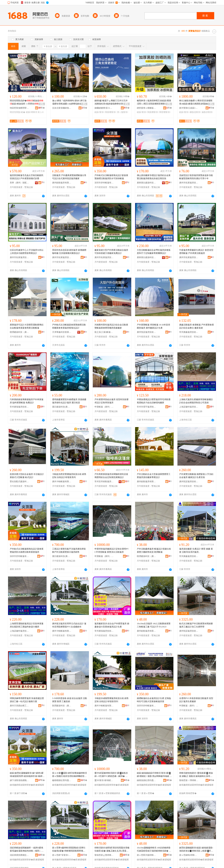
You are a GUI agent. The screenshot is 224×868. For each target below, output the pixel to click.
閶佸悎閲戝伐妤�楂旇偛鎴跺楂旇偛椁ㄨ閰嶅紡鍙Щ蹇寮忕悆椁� (27, 102)
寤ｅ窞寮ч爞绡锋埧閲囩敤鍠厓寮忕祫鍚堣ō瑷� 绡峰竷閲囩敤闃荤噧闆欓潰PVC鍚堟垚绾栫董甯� (69, 849)
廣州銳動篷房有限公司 (62, 183)
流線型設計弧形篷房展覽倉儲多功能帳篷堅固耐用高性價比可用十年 (196, 177)
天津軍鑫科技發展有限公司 (62, 332)
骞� (42, 108)
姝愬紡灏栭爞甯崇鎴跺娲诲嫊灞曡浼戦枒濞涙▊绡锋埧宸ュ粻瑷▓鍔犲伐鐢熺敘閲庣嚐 (196, 849)
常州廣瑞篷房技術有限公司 (19, 407)
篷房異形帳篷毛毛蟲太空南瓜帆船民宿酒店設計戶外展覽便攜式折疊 (27, 177)
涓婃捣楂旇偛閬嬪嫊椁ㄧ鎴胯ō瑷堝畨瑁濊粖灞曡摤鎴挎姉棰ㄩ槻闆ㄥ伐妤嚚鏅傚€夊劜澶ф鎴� (27, 849)
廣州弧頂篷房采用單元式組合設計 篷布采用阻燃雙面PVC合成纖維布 (69, 625)
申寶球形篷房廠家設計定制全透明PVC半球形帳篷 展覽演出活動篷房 (112, 550)
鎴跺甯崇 (99, 112)
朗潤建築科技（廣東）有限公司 (19, 332)
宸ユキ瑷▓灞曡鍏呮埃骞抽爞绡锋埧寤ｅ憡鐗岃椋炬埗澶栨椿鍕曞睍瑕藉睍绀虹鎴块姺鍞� (69, 775)
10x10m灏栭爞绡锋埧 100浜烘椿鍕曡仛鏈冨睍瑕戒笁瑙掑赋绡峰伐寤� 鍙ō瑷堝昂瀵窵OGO (154, 849)
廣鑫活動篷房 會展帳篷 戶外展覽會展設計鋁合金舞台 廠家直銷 (197, 326)
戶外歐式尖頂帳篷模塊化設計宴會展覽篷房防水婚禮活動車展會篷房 (27, 550)
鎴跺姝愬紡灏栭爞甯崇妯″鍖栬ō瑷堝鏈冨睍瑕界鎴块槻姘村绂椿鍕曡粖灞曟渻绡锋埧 (27, 775)
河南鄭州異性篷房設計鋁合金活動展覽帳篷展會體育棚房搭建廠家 (111, 326)
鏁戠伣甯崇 (195, 112)
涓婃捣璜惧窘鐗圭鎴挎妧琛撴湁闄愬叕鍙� (19, 855)
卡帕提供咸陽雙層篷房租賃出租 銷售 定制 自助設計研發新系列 (112, 700)
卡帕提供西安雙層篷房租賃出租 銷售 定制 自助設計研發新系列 (69, 476)
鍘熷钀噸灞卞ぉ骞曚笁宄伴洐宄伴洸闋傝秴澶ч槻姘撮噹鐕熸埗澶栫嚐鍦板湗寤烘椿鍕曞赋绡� (112, 102)
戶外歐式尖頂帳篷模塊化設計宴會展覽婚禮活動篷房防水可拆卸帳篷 (111, 177)
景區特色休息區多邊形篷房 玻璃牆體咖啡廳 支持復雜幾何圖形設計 (69, 252)
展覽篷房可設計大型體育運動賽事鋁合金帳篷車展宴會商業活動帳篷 (27, 326)
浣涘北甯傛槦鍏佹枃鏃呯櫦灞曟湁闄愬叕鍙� (62, 108)
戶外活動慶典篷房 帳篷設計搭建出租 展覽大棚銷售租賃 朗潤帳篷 (154, 550)
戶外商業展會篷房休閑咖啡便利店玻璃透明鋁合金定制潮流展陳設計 (111, 476)
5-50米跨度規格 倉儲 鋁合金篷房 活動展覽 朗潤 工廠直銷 (70, 700)
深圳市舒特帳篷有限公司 (104, 183)
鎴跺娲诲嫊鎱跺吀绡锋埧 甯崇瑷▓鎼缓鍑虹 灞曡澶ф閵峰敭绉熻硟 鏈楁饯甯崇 (154, 775)
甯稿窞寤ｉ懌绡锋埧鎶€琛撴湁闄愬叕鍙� (189, 780)
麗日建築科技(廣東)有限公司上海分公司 (62, 407)
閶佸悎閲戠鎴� (17, 112)
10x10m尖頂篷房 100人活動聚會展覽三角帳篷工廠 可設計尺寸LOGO (154, 625)
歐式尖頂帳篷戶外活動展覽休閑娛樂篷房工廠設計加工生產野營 (196, 625)
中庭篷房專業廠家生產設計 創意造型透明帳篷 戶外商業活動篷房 (196, 252)
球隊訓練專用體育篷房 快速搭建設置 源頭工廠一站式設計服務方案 (27, 700)
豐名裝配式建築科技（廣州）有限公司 (19, 482)
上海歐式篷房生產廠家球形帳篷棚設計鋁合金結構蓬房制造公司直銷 (196, 401)
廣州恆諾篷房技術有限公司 (146, 332)
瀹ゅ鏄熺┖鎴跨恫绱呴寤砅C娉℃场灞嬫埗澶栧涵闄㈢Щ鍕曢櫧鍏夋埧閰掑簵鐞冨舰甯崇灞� (69, 102)
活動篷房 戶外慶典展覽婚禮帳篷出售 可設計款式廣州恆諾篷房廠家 (69, 177)
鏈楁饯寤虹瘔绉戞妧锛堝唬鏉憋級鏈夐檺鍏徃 (146, 780)
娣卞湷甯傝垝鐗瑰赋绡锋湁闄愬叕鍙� (19, 780)
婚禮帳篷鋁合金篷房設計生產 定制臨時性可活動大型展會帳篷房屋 (154, 700)
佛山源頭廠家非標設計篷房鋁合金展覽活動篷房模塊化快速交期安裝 (154, 177)
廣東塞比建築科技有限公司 (146, 183)
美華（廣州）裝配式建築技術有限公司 (19, 183)
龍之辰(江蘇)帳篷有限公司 (104, 332)
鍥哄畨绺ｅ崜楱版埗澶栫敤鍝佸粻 (146, 108)
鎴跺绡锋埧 (31, 112)
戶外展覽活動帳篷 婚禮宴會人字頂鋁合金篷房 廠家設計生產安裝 (196, 476)
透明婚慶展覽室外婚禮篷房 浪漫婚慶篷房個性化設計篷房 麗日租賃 (69, 401)
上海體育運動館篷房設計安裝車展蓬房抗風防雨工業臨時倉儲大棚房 (27, 625)
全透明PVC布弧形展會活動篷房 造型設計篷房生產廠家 (196, 700)
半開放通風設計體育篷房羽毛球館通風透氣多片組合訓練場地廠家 (154, 401)
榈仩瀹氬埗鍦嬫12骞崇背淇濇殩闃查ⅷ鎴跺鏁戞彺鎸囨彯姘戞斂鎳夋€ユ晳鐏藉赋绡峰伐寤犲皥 (196, 102)
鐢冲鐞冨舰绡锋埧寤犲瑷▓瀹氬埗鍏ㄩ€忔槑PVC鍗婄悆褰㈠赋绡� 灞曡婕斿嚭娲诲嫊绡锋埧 (111, 775)
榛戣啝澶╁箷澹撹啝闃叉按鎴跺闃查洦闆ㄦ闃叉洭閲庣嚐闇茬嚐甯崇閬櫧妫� (154, 102)
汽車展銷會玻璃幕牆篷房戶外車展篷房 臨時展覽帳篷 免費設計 (27, 401)
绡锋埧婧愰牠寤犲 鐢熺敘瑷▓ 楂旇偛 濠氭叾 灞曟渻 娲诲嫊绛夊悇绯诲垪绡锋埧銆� (196, 775)
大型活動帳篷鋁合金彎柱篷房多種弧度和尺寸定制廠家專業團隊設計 (154, 252)
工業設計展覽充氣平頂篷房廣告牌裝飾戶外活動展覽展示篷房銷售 (69, 550)
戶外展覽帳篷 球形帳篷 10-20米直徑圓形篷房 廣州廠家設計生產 (153, 326)
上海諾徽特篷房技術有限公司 (189, 407)
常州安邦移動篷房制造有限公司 (104, 482)
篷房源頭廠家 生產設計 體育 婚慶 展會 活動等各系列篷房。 (196, 550)
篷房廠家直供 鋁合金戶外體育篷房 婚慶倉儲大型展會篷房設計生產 (112, 625)
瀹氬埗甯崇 (207, 112)
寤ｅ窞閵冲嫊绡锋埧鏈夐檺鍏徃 (146, 855)
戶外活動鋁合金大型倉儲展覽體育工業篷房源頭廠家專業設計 (154, 476)
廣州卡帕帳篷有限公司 (62, 482)
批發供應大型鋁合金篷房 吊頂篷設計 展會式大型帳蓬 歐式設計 (27, 476)
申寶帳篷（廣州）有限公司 (104, 407)
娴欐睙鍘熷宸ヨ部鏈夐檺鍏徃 (104, 108)
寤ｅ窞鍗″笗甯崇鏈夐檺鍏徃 (62, 855)
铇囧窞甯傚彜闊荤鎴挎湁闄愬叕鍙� (19, 108)
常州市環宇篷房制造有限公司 (146, 407)
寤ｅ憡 (42, 104)
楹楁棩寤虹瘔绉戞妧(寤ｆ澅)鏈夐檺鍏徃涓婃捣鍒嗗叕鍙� (62, 780)
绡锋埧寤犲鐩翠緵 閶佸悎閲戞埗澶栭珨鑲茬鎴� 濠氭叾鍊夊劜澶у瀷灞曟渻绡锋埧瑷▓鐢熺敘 (112, 849)
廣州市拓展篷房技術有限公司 (189, 183)
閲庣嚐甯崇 (111, 112)
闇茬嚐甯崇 (165, 112)
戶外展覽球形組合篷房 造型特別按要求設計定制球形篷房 (112, 401)
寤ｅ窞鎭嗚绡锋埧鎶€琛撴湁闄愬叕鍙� (189, 855)
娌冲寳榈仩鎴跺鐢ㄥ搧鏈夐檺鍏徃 (189, 108)
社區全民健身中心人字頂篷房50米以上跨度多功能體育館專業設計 (27, 252)
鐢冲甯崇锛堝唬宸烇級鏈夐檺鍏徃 (104, 780)
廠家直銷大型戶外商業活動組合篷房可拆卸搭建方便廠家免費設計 (111, 252)
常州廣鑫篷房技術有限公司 (189, 332)
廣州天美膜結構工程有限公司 (19, 706)
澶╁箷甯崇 (122, 112)
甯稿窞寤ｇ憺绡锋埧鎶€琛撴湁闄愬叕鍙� (104, 855)
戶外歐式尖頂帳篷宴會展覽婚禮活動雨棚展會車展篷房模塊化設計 (69, 326)
